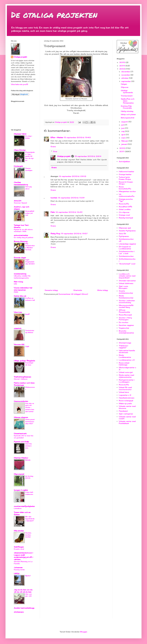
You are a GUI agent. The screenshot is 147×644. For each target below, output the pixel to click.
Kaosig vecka (19, 570)
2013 (122, 69)
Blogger (84, 632)
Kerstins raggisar (126, 325)
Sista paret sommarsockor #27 (30, 422)
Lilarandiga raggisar (127, 244)
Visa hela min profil (20, 84)
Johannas (18, 567)
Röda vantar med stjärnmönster (126, 376)
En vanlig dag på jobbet (24, 237)
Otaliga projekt (64, 156)
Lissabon (18, 508)
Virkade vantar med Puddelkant (127, 422)
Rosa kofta (124, 204)
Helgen (124, 84)
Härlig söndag (127, 111)
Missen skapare (21, 417)
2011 (122, 151)
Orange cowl (124, 215)
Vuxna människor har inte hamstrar (23, 289)
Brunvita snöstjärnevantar (126, 332)
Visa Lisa (18, 312)
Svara (53, 147)
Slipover (125, 87)
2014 (122, 66)
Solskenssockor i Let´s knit (127, 252)
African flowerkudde (124, 311)
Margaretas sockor (127, 191)
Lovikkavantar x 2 (127, 360)
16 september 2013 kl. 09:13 (72, 176)
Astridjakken (124, 161)
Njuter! (28, 576)
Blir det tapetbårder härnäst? (30, 519)
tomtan (54, 198)
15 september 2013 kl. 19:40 (77, 137)
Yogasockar (124, 328)
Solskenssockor (126, 256)
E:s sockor (124, 322)
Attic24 (18, 201)
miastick (18, 328)
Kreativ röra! (19, 549)
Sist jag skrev (28, 188)
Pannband (123, 411)
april (124, 135)
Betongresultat (128, 118)
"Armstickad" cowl (127, 264)
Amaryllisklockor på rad (30, 213)
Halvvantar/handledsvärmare (127, 351)
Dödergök (18, 166)
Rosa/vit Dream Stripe (126, 183)
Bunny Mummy (21, 241)
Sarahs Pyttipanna (127, 231)
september (126, 81)
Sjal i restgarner (126, 414)
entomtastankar (21, 235)
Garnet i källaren (21, 379)
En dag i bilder (29, 137)
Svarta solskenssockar (126, 292)
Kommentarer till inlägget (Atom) (73, 294)
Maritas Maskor (21, 458)
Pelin (53, 212)
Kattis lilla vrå (20, 296)
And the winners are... (29, 446)
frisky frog (55, 234)
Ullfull (17, 574)
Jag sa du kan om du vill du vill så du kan (23, 591)
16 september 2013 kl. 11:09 (71, 198)
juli (123, 125)
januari (124, 144)
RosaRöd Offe (125, 207)
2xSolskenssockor (127, 260)
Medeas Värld (20, 134)
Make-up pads (125, 403)
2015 (122, 62)
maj (123, 131)
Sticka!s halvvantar (127, 281)
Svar (55, 151)
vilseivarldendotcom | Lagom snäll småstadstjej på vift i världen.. (23, 556)
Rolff (27, 314)
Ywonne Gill (19, 344)
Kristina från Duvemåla (126, 107)
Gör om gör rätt (29, 595)
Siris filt (122, 234)
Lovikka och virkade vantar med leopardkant (127, 276)
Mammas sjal (125, 228)
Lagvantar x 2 (125, 395)
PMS (16, 292)
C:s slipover (124, 212)
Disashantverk (20, 434)
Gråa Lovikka (125, 209)
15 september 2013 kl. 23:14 (88, 156)
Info (15, 284)
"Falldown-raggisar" (124, 347)
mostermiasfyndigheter (24, 506)
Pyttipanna (124, 236)
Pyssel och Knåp (21, 442)
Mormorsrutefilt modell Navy (126, 306)
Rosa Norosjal (125, 315)
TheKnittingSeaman (22, 377)
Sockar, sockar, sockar (28, 535)
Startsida (78, 290)
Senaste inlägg (51, 290)
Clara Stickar (20, 150)
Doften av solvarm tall (30, 299)
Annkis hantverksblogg (24, 608)
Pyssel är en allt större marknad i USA (23, 231)
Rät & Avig (18, 282)
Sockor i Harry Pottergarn (125, 319)
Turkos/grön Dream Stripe (125, 178)
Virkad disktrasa (126, 283)
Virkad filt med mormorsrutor (125, 388)
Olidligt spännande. (127, 91)
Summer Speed (20, 203)
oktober (125, 78)
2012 (122, 148)
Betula (28, 460)
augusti (125, 122)
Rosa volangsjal (126, 401)
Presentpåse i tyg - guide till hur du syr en (30, 156)
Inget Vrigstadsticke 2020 (30, 262)
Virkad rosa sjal (126, 372)
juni (123, 128)
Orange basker (125, 174)
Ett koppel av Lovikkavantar (125, 248)
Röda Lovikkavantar (125, 356)
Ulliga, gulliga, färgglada (24, 361)
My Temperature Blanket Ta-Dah (30, 247)
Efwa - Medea (57, 137)
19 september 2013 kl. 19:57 (74, 234)
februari (125, 141)
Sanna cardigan (29, 169)
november (126, 75)
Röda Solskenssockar (126, 297)
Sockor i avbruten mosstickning (127, 301)
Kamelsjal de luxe (29, 364)
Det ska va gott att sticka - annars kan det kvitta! (30, 407)
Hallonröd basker (126, 172)
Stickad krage (125, 343)
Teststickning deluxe (30, 332)
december (126, 72)
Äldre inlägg (103, 290)
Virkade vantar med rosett (127, 418)
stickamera (19, 612)
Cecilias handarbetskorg (21, 183)
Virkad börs (124, 392)
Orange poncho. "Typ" (126, 200)
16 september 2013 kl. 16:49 (69, 212)
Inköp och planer (128, 114)
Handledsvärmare (127, 398)
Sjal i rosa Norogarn (123, 287)
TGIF (27, 347)
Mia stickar (19, 531)
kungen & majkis (21, 490)
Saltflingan (19, 547)
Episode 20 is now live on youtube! (24, 437)
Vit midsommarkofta (127, 195)
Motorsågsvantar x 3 (127, 368)
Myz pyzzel (19, 474)
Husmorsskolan (21, 401)
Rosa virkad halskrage (124, 364)
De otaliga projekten (54, 15)
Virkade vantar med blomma (127, 407)
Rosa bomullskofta (125, 188)
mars (124, 138)
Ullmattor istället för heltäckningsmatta (22, 277)
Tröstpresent (127, 96)
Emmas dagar (20, 258)
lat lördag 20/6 (29, 477)
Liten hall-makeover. (29, 493)
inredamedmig (20, 274)
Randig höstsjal (126, 218)
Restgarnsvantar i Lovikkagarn (127, 381)
